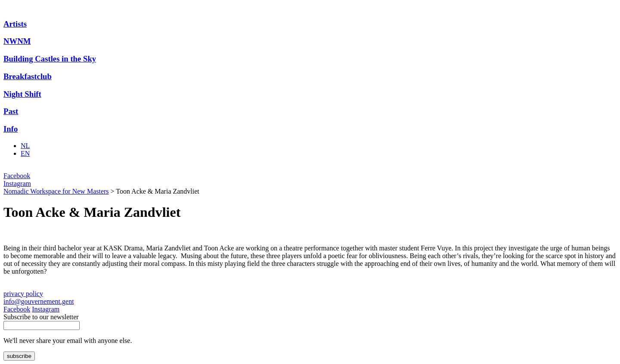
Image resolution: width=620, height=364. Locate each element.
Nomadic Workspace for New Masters (56, 191)
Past (11, 111)
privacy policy (23, 294)
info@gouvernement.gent (39, 301)
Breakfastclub (28, 76)
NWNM (17, 41)
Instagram (17, 184)
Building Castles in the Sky (50, 59)
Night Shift (22, 94)
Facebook (17, 176)
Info (11, 129)
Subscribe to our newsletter (41, 317)
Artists (15, 24)
